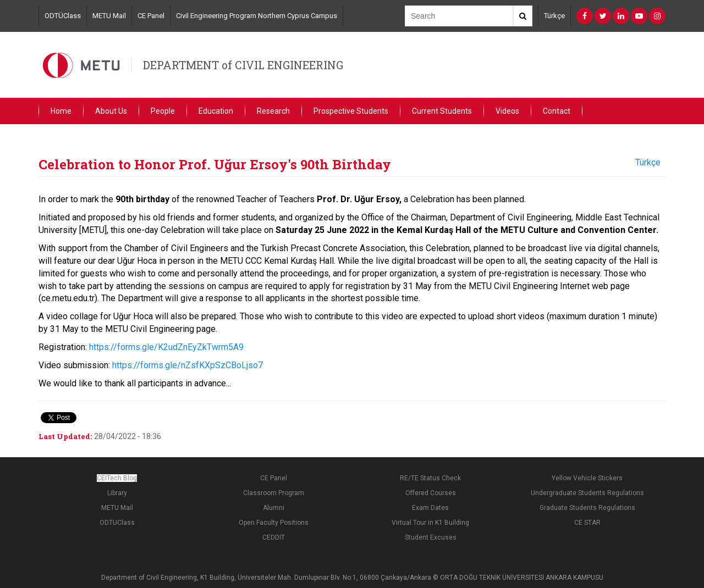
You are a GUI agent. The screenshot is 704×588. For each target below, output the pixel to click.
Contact (557, 111)
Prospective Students (351, 111)
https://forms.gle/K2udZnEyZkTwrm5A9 (166, 347)
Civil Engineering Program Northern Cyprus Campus (257, 16)
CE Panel (151, 16)
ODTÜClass (63, 16)
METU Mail (109, 16)
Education (216, 111)
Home (61, 111)
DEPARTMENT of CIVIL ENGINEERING (243, 65)
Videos (507, 111)
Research (273, 111)
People (163, 111)
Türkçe (554, 16)
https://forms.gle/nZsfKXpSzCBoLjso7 (188, 365)
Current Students (442, 111)
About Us (111, 111)
